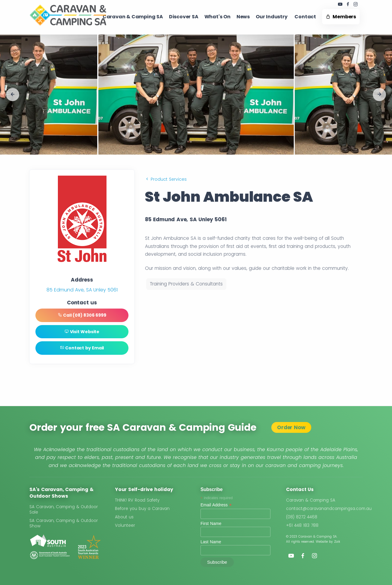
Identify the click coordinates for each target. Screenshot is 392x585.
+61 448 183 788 (302, 525)
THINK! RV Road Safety (137, 500)
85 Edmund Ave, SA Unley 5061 (82, 290)
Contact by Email (82, 348)
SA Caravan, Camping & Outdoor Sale (64, 510)
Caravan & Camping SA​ (133, 17)
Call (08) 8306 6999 (82, 315)
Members (341, 17)
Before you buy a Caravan (142, 509)
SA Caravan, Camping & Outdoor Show (64, 523)
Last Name (211, 542)
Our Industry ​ (272, 17)
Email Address (216, 505)
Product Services (166, 179)
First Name (211, 523)
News (243, 17)
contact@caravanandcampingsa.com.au (329, 509)
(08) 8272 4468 (302, 517)
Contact (305, 17)
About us (124, 517)
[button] (13, 95)
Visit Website (82, 332)
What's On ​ (217, 17)
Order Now (291, 427)
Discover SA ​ (184, 17)
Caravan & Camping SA (311, 500)
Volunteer (125, 525)
